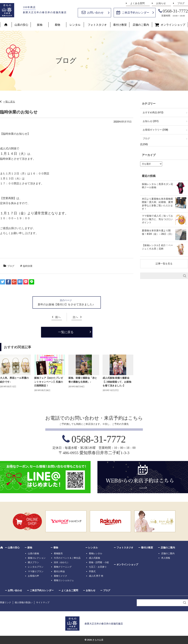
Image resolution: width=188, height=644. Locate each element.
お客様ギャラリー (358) (155, 130)
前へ (58, 317)
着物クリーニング (63, 567)
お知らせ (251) (151, 121)
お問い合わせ (95, 13)
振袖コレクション (37, 558)
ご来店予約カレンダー (136, 13)
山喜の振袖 (33, 553)
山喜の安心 (21, 25)
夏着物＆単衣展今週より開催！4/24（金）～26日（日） (158, 232)
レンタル (75, 25)
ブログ (181, 3)
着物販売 (58, 553)
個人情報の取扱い (24, 602)
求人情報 (166, 558)
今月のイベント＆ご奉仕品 (67, 558)
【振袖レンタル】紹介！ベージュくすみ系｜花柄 (157, 247)
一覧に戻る (9, 102)
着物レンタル (96, 553)
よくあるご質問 (70, 590)
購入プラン (33, 562)
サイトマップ (43, 602)
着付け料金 (59, 571)
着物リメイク (61, 576)
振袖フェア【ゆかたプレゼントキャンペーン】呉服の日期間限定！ (49, 382)
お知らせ (161, 3)
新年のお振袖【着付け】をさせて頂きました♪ (66, 304)
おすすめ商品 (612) (153, 112)
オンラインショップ (173, 25)
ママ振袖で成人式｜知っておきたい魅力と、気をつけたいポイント (157, 219)
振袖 (40, 25)
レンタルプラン (36, 567)
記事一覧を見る (164, 264)
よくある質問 (137, 3)
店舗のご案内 (141, 25)
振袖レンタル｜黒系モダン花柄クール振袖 (157, 186)
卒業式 (92, 571)
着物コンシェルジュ (64, 580)
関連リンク (6, 602)
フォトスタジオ (97, 25)
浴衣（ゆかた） (62, 562)
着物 (57, 25)
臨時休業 (28, 266)
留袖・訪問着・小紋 (99, 562)
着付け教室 (120, 25)
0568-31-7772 (175, 11)
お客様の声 (33, 576)
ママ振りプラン (36, 571)
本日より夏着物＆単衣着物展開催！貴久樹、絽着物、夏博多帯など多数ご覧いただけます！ (157, 204)
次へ (75, 317)
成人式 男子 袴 (96, 576)
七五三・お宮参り (98, 567)
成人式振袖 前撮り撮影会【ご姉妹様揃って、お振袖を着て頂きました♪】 (117, 382)
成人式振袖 (94, 558)
